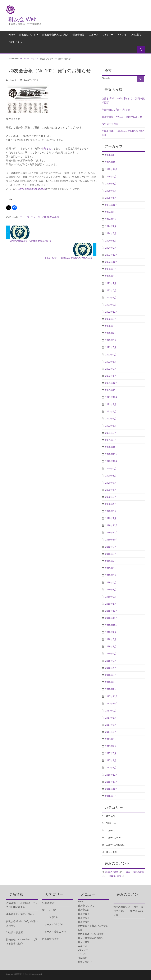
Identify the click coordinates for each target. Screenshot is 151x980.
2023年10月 (112, 262)
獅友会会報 (78, 35)
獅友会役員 (84, 918)
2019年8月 (111, 554)
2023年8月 (111, 276)
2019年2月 (111, 597)
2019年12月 (112, 525)
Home (12, 35)
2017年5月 (111, 739)
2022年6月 (111, 340)
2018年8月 (111, 639)
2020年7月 (111, 483)
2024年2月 (111, 248)
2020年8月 (111, 476)
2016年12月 (112, 775)
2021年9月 (111, 404)
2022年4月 (111, 355)
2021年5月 (111, 433)
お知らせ (46, 148)
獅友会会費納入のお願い (55, 35)
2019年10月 (112, 540)
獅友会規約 (84, 922)
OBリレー (108, 35)
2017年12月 (112, 696)
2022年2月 (111, 369)
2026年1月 (111, 155)
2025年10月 (112, 169)
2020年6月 (111, 490)
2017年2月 (111, 760)
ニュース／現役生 (115, 845)
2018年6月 (111, 654)
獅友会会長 (84, 914)
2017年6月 (111, 732)
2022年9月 (111, 319)
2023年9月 (111, 269)
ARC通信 (136, 35)
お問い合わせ (15, 42)
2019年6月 (111, 568)
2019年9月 (111, 547)
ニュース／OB (38, 217)
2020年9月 (111, 469)
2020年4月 (111, 504)
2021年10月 (112, 397)
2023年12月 (112, 255)
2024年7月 (111, 226)
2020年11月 (112, 454)
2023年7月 (111, 283)
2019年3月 (111, 590)
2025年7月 (111, 191)
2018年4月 (111, 668)
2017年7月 (111, 725)
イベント (122, 35)
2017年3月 (111, 753)
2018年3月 (111, 675)
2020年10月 (112, 461)
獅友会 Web (22, 19)
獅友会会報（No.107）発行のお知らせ (122, 117)
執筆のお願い (113, 872)
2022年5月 (111, 347)
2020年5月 (111, 497)
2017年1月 (111, 768)
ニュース (93, 35)
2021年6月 (111, 426)
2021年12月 (112, 383)
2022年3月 (111, 362)
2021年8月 (111, 412)
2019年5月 (111, 575)
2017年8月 (111, 718)
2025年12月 (112, 162)
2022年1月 (111, 376)
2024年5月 (111, 233)
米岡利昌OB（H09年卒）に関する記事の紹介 (68, 258)
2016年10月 (112, 789)
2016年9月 (111, 796)
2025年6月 (111, 198)
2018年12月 (112, 611)
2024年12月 (112, 205)
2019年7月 (111, 561)
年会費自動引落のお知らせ (116, 110)
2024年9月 (111, 212)
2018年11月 (112, 618)
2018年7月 (111, 647)
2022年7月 (111, 333)
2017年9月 (111, 711)
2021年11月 (112, 390)
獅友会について (28, 35)
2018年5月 (111, 661)
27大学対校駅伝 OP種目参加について (31, 241)
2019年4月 (111, 583)
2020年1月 (111, 518)
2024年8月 (111, 219)
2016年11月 (112, 782)
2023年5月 (111, 298)
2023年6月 (111, 290)
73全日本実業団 (110, 124)
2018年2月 (111, 682)
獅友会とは (84, 910)
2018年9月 (111, 632)
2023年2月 (111, 305)
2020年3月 (111, 511)
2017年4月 (111, 746)
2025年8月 (111, 184)
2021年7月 (111, 419)
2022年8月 (111, 326)
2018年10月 (112, 625)
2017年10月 (112, 704)
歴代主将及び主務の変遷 (91, 934)
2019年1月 (111, 604)
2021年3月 (111, 440)
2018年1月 (111, 689)
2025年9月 (111, 177)
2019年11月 (112, 533)
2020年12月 (112, 447)
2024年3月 (111, 241)
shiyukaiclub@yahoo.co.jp (32, 189)
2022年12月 (112, 312)
